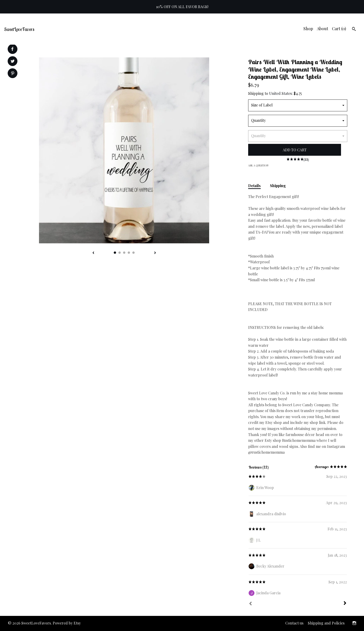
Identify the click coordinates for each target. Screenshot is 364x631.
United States (280, 93)
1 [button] (115, 253)
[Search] (354, 30)
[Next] (345, 604)
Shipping (278, 186)
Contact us (294, 623)
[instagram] (354, 623)
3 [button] (124, 253)
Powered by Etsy (67, 623)
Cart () (339, 29)
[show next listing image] (155, 253)
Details (254, 186)
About (323, 29)
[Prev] (250, 604)
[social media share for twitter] (13, 62)
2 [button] (120, 253)
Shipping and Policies (326, 623)
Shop (308, 29)
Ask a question (258, 165)
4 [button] (129, 253)
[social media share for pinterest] (13, 74)
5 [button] (133, 253)
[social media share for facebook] (12, 49)
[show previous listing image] (93, 253)
